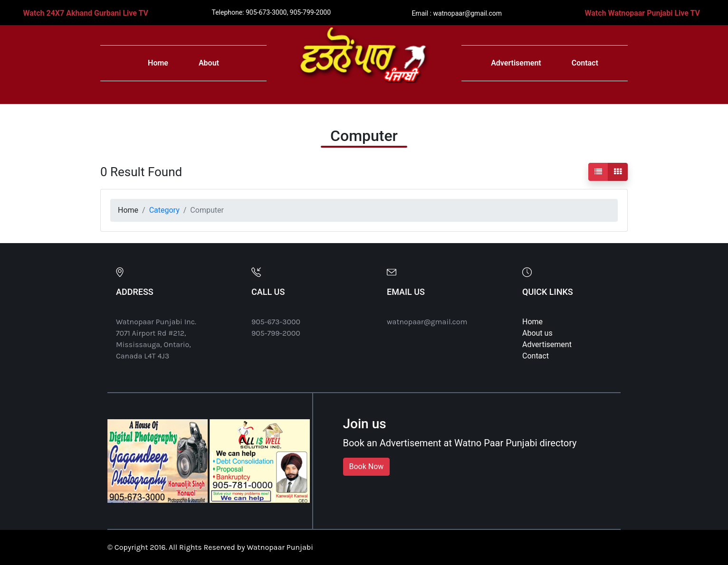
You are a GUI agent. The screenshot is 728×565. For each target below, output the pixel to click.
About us (537, 333)
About (209, 63)
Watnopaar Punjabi (280, 547)
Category (164, 210)
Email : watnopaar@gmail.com (457, 13)
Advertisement (516, 63)
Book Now (367, 466)
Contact (585, 63)
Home (158, 63)
